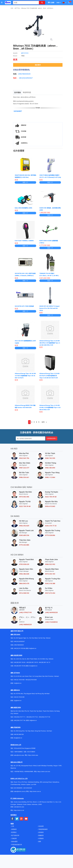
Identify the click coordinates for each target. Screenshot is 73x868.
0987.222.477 (24, 471)
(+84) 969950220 (51, 616)
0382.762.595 (50, 461)
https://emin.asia (33, 758)
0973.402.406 (24, 500)
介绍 (12, 829)
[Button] (2, 3)
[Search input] (25, 3)
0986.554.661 (24, 480)
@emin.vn (19, 704)
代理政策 (41, 842)
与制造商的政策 (43, 832)
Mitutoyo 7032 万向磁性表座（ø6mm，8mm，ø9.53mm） (38, 8)
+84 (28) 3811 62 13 (44, 665)
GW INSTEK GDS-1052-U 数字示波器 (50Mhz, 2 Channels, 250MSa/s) (25, 277)
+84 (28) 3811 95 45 (20, 669)
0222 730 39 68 (51, 500)
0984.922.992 (50, 567)
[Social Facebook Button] (12, 822)
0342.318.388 (50, 587)
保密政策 (14, 832)
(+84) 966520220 (19, 648)
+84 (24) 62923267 (19, 644)
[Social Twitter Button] (17, 822)
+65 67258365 (31, 755)
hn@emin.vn (33, 651)
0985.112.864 (50, 480)
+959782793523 (19, 775)
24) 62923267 (28, 78)
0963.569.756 (24, 461)
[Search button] (42, 3)
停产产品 (17, 8)
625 (43, 425)
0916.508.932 (24, 596)
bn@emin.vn (18, 686)
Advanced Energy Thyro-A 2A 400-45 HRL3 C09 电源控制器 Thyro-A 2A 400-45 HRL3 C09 (49, 410)
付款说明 (41, 829)
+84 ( (21, 78)
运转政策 (41, 835)
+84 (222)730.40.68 (31, 683)
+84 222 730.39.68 (19, 683)
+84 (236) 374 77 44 (20, 723)
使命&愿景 (14, 845)
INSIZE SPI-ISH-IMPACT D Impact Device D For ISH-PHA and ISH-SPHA (49, 311)
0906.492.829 (24, 529)
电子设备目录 (15, 838)
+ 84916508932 (18, 755)
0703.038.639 (24, 567)
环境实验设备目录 (16, 848)
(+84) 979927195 (25, 616)
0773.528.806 (50, 538)
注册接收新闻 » (52, 441)
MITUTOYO (25, 53)
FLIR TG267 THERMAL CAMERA (25, 242)
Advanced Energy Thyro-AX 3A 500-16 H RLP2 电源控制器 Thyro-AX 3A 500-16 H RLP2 (25, 379)
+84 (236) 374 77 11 (20, 720)
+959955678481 (29, 775)
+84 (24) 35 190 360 (20, 651)
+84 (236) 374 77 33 (44, 720)
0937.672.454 (50, 596)
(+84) (20, 74)
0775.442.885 (24, 548)
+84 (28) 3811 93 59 (32, 665)
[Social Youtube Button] (26, 822)
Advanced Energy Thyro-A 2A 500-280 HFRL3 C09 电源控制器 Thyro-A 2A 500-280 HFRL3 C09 (50, 346)
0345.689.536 (24, 538)
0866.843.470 (24, 587)
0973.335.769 (50, 577)
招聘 (39, 845)
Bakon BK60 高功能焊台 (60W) (25, 210)
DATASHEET (18, 111)
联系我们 (14, 835)
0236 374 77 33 (51, 529)
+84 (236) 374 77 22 (32, 720)
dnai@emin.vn (18, 741)
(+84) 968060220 (25, 628)
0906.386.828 (24, 577)
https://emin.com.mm (44, 775)
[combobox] (25, 3)
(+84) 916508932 (51, 625)
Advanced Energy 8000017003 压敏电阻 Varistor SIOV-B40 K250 (25, 410)
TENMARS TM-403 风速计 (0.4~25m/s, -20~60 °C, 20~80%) (48, 277)
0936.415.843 (50, 509)
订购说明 (14, 842)
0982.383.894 (50, 471)
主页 (12, 8)
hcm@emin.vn (33, 669)
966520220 (26, 74)
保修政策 (41, 838)
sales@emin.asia (19, 758)
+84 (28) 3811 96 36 (20, 665)
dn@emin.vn (33, 723)
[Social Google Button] (22, 822)
